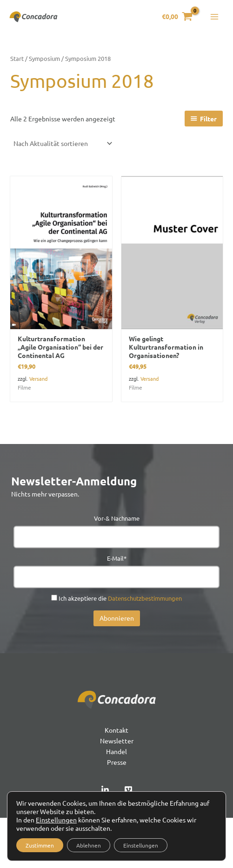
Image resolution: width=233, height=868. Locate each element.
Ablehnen (89, 845)
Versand (38, 378)
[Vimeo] (128, 790)
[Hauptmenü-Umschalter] (214, 17)
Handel (116, 751)
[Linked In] (105, 790)
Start (17, 58)
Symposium (44, 58)
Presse (117, 762)
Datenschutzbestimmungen (145, 598)
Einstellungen (56, 820)
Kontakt (116, 730)
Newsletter (117, 741)
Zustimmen (40, 845)
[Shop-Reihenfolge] (62, 143)
